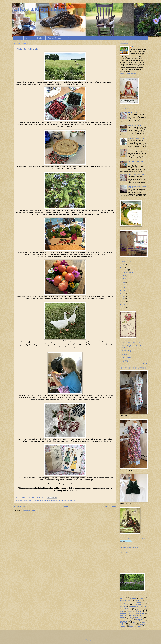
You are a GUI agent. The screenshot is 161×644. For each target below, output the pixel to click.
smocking (136, 622)
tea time (142, 624)
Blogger (91, 640)
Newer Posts (20, 507)
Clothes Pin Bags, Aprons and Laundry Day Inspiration (137, 162)
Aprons (71, 38)
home (47, 500)
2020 (124, 285)
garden (42, 500)
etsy (145, 607)
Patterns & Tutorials (56, 38)
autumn (133, 598)
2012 (123, 307)
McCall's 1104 (132, 112)
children (140, 603)
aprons (23, 500)
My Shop (29, 38)
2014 (123, 302)
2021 (123, 282)
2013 (123, 304)
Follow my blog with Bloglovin (130, 548)
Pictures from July (27, 49)
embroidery (30, 500)
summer (67, 500)
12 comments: (40, 497)
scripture (140, 620)
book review (125, 601)
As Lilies (125, 354)
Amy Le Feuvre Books (135, 125)
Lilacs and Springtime (41, 9)
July (125, 276)
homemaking (54, 500)
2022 (124, 268)
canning (122, 603)
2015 (123, 299)
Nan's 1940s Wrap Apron (136, 138)
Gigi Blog (125, 361)
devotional (123, 607)
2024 (124, 265)
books (139, 601)
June (125, 279)
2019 (123, 288)
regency (131, 620)
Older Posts (111, 507)
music (141, 615)
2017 (123, 293)
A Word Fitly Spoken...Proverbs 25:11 (132, 347)
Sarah (134, 47)
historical (130, 611)
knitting (123, 615)
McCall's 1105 (132, 150)
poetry (122, 618)
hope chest (140, 613)
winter (139, 626)
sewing (123, 622)
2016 (123, 296)
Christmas (124, 605)
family (37, 500)
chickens (131, 603)
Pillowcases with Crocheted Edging (137, 187)
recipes (139, 618)
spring (122, 624)
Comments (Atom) (29, 511)
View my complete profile (128, 74)
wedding (132, 626)
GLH (121, 611)
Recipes (40, 38)
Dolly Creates (126, 357)
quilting (61, 500)
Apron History (126, 351)
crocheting (139, 605)
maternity (133, 615)
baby (142, 598)
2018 (123, 290)
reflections (123, 620)
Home (19, 38)
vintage (73, 500)
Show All (145, 363)
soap (143, 622)
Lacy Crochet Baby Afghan (137, 175)
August (126, 270)
